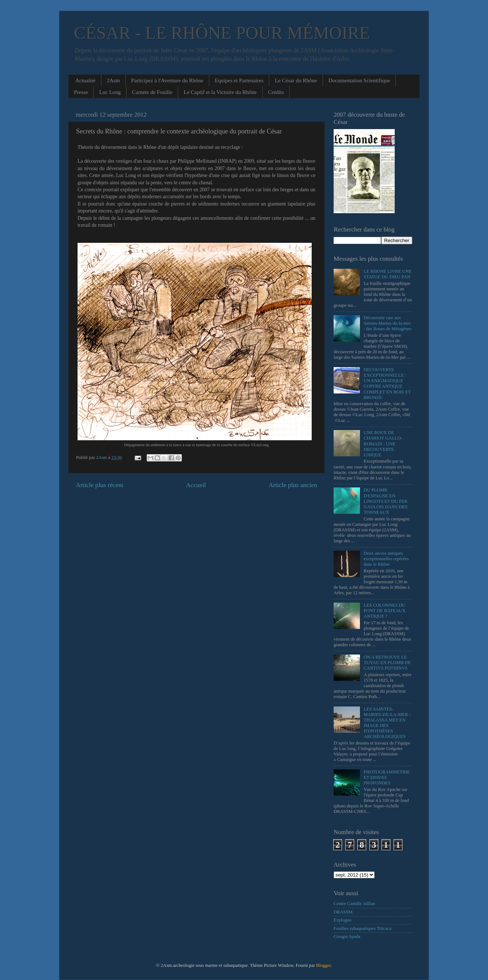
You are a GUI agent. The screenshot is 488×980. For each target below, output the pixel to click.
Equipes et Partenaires (239, 80)
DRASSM (343, 912)
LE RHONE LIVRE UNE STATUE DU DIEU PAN (388, 274)
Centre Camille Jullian (354, 904)
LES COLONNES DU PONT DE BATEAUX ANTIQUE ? (385, 611)
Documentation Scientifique (359, 80)
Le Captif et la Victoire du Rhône (220, 92)
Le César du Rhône (296, 80)
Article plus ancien (293, 485)
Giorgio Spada (347, 936)
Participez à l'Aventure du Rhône (167, 80)
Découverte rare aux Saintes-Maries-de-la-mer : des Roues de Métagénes (388, 323)
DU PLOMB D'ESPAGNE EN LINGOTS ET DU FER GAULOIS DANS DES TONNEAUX (386, 501)
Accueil (196, 485)
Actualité (85, 80)
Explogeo (342, 920)
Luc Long (110, 92)
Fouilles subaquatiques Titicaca (363, 928)
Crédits (276, 92)
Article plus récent (100, 485)
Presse (81, 92)
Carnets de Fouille (152, 92)
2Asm (113, 80)
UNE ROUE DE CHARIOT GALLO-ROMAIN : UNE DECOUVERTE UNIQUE (383, 444)
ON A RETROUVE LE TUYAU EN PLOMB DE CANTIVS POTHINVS (387, 663)
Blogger (323, 965)
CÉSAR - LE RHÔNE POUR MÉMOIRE (222, 33)
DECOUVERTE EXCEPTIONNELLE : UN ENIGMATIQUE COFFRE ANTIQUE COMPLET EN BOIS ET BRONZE (387, 384)
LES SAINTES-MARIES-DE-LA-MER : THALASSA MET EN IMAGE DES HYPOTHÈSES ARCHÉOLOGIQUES (387, 723)
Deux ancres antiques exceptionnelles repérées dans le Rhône (386, 559)
